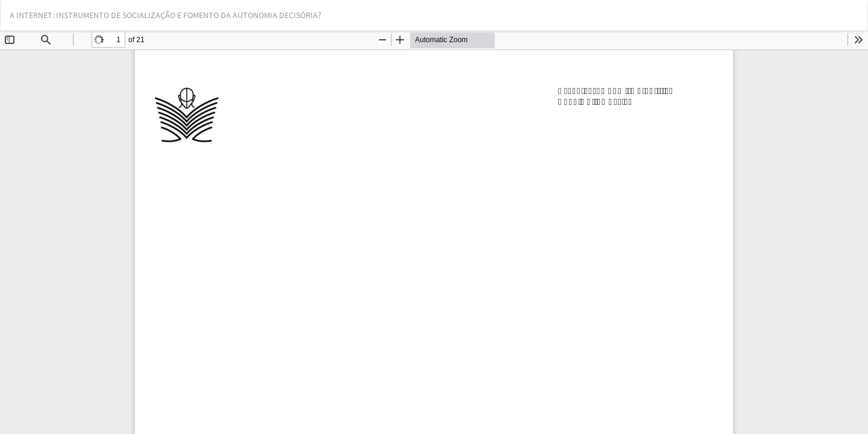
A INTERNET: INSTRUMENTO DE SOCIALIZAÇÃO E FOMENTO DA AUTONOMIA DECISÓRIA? (165, 15)
